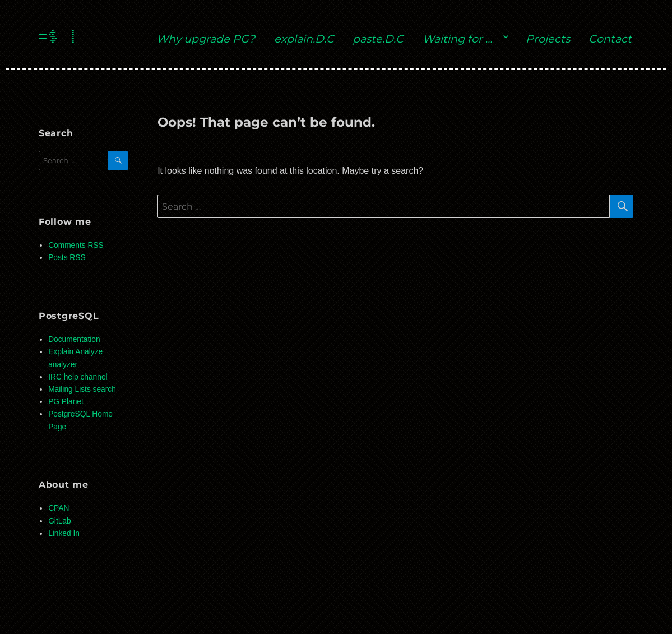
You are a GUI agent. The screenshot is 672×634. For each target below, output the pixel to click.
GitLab (60, 521)
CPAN (59, 508)
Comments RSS (76, 245)
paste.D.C (378, 39)
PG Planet (66, 402)
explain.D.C (304, 39)
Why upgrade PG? (206, 39)
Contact (610, 39)
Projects (548, 39)
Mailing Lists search (82, 389)
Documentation (74, 339)
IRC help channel (78, 377)
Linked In (64, 533)
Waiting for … (457, 39)
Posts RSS (67, 258)
